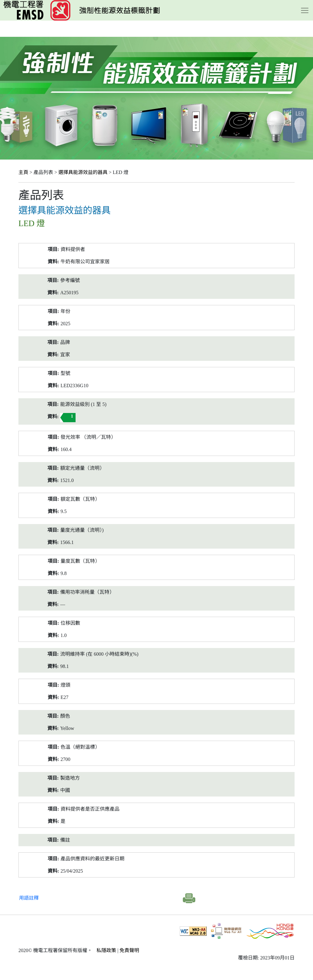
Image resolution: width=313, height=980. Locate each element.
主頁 (23, 172)
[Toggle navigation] (305, 10)
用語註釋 (29, 898)
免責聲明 (129, 950)
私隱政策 (106, 950)
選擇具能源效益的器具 (83, 172)
